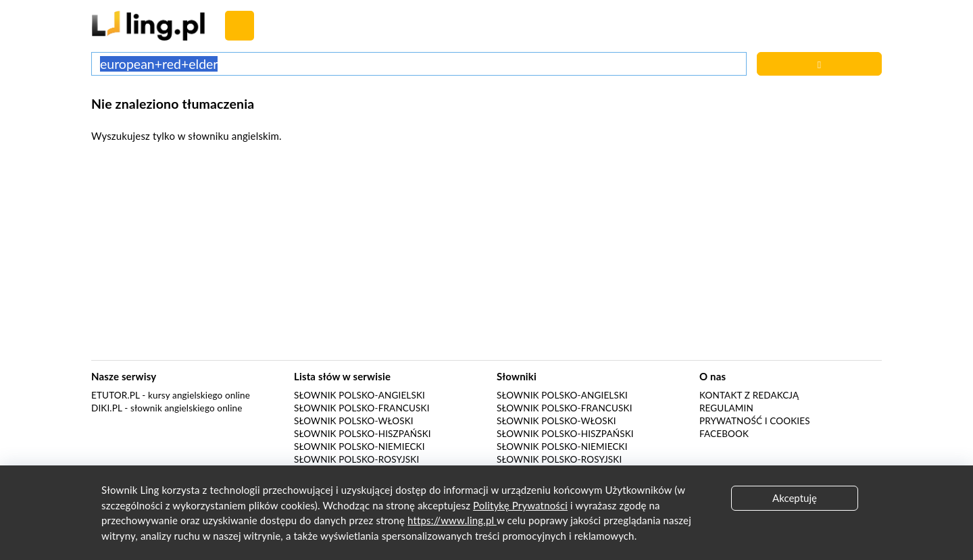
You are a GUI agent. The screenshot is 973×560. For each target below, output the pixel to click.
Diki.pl (107, 408)
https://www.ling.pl (452, 520)
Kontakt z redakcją (749, 395)
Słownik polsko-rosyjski (356, 459)
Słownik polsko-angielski (359, 395)
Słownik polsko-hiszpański (363, 434)
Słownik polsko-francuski (362, 408)
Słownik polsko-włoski (354, 421)
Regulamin (726, 408)
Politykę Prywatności (520, 505)
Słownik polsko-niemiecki (359, 447)
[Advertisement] (487, 255)
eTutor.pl (116, 395)
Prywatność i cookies (755, 421)
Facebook (724, 434)
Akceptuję (795, 498)
